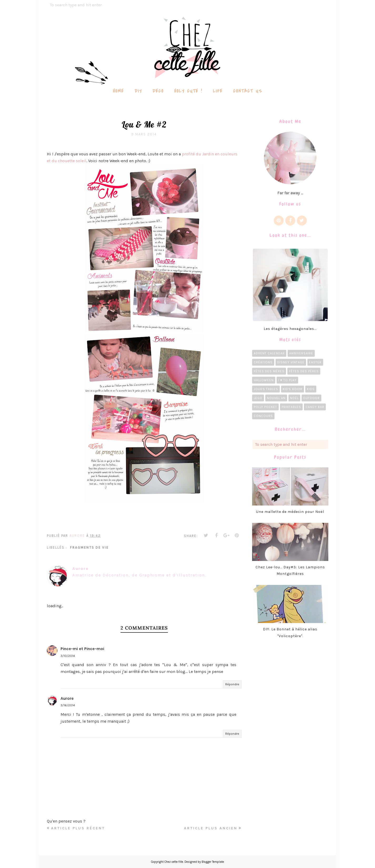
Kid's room (292, 389)
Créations (263, 362)
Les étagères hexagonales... (290, 329)
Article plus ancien (211, 828)
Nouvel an (276, 398)
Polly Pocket (265, 407)
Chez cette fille (174, 862)
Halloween (264, 380)
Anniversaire (301, 353)
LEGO (258, 398)
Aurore (67, 698)
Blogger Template (213, 862)
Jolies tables (266, 389)
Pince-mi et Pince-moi (82, 649)
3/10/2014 (68, 656)
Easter (315, 362)
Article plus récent (78, 828)
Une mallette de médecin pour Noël (290, 512)
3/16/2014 (68, 705)
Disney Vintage (291, 362)
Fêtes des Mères (269, 371)
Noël (294, 398)
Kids (311, 389)
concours (263, 416)
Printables (291, 407)
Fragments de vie (89, 547)
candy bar (315, 407)
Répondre (232, 684)
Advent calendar (269, 353)
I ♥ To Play (287, 380)
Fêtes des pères (304, 371)
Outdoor (311, 398)
